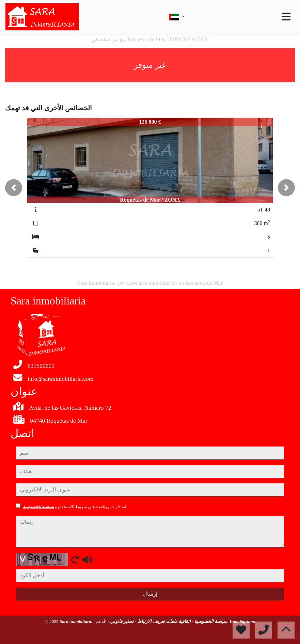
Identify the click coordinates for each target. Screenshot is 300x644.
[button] (14, 188)
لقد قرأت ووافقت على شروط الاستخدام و (75, 507)
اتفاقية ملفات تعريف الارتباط (163, 621)
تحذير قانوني (122, 621)
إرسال (150, 594)
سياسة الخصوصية (38, 507)
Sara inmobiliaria (77, 621)
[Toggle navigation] (286, 17)
